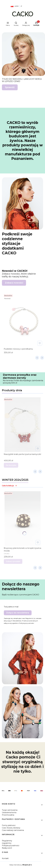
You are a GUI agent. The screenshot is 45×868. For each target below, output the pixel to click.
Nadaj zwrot (7, 848)
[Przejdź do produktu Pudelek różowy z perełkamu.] (23, 320)
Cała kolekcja (9, 486)
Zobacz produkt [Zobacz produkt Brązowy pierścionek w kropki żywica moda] (13, 561)
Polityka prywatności (11, 846)
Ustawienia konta (9, 812)
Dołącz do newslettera (18, 613)
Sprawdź (10, 87)
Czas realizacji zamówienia (13, 830)
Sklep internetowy (20, 865)
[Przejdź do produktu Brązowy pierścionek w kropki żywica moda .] (22, 519)
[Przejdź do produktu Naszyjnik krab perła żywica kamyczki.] (22, 425)
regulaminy (7, 843)
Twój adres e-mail (11, 607)
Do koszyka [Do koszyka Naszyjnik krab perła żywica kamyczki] (11, 465)
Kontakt (5, 858)
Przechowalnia (8, 815)
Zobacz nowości (14, 283)
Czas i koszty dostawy (11, 828)
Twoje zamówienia (10, 810)
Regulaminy (7, 841)
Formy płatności (9, 825)
